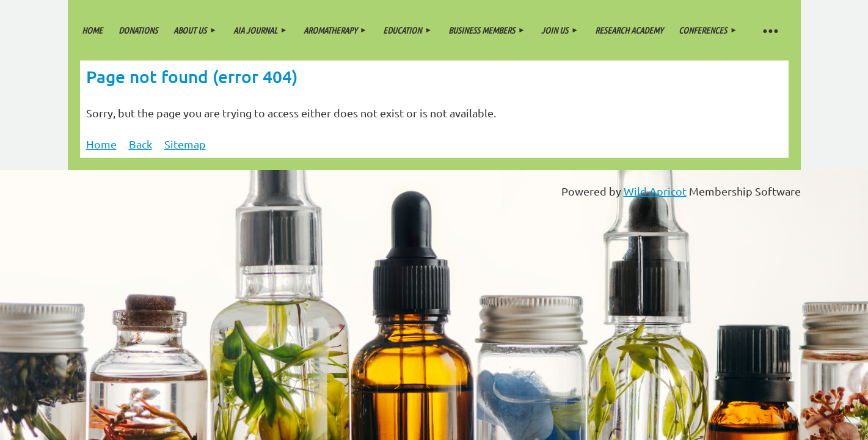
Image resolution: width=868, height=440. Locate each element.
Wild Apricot (655, 191)
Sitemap (185, 144)
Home (101, 144)
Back (140, 144)
